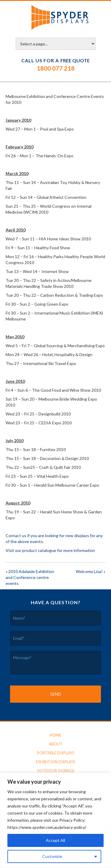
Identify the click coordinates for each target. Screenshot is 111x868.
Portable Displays (56, 753)
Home (55, 735)
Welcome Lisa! (89, 571)
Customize (52, 856)
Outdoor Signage (56, 771)
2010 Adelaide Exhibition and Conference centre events (30, 577)
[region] (55, 820)
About (56, 744)
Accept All (55, 840)
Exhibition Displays (56, 762)
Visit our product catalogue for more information (50, 550)
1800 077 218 (56, 68)
